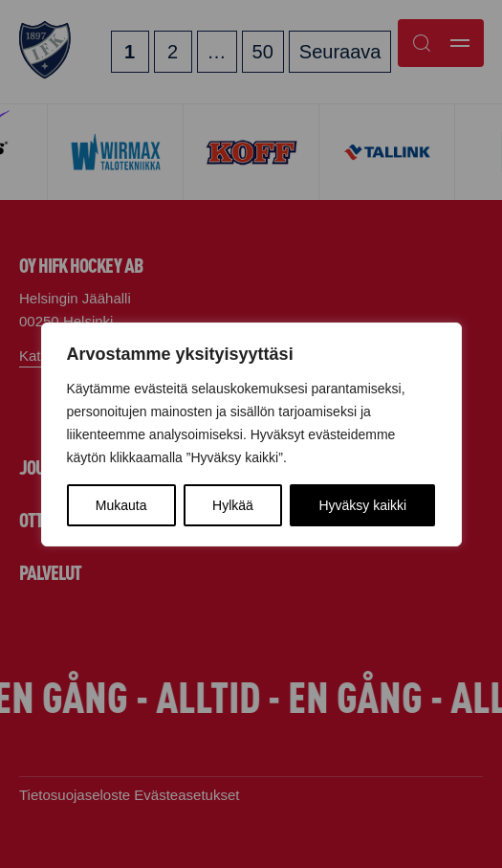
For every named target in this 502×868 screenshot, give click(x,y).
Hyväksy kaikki (362, 505)
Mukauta (121, 505)
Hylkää (233, 505)
